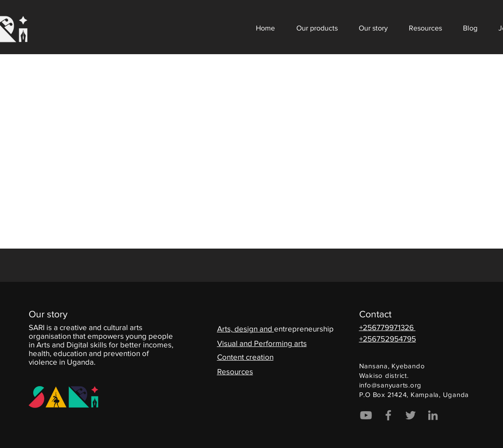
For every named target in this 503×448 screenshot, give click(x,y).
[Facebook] (388, 415)
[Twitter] (411, 415)
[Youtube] (366, 415)
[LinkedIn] (433, 415)
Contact (375, 314)
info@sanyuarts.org (391, 385)
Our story (48, 314)
